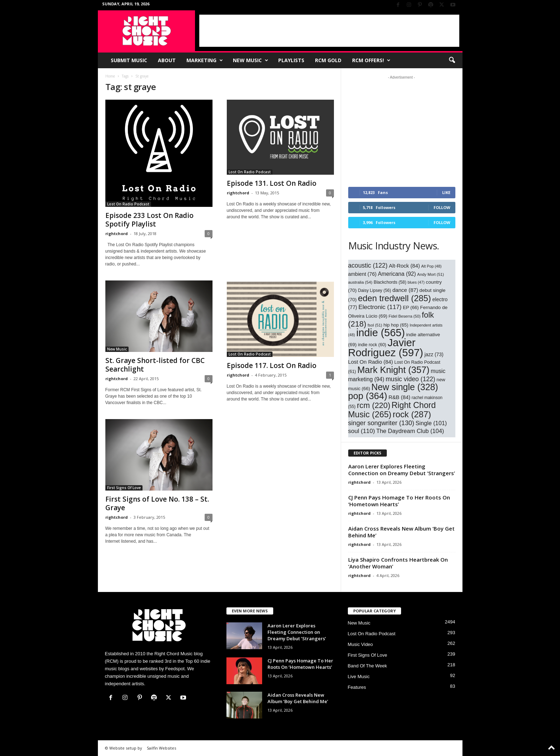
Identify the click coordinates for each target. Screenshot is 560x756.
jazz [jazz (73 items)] (434, 354)
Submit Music (129, 60)
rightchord (117, 233)
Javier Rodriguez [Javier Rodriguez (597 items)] (386, 347)
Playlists (291, 60)
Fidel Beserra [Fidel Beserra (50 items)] (404, 316)
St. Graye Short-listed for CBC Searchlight (155, 365)
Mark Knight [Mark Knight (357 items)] (393, 370)
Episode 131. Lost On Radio (272, 183)
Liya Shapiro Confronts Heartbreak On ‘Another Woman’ (398, 563)
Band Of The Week (367, 666)
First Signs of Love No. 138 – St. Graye (157, 503)
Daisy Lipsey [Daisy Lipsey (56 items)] (374, 290)
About (167, 60)
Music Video (361, 644)
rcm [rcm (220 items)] (374, 405)
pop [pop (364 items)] (368, 396)
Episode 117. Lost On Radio (272, 365)
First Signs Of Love (124, 488)
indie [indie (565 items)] (380, 333)
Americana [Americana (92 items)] (397, 274)
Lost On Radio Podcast (128, 204)
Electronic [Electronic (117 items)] (380, 307)
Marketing (205, 60)
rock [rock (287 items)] (412, 414)
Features (357, 687)
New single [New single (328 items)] (405, 387)
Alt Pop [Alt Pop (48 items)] (431, 266)
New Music (251, 60)
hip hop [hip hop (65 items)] (396, 325)
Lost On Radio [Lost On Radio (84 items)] (371, 362)
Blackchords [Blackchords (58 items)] (390, 282)
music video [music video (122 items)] (411, 379)
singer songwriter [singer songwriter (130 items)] (381, 423)
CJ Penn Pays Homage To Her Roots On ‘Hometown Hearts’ (399, 501)
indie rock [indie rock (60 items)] (372, 345)
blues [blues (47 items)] (416, 282)
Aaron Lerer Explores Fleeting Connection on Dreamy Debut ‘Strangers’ (402, 470)
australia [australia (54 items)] (360, 282)
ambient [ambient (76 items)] (362, 274)
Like (446, 192)
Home (110, 76)
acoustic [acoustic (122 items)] (368, 265)
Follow (442, 207)
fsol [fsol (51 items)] (375, 325)
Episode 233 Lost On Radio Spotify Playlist (149, 220)
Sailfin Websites (161, 748)
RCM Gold (328, 60)
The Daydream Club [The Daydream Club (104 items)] (410, 431)
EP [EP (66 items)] (411, 307)
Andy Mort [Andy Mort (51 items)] (431, 274)
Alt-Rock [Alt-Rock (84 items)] (404, 266)
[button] (452, 60)
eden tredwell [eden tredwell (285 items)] (394, 298)
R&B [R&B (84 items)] (399, 397)
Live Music (359, 677)
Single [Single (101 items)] (431, 423)
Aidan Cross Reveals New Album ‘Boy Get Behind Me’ (401, 532)
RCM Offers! (371, 60)
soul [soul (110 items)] (362, 431)
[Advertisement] (329, 31)
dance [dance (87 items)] (405, 290)
